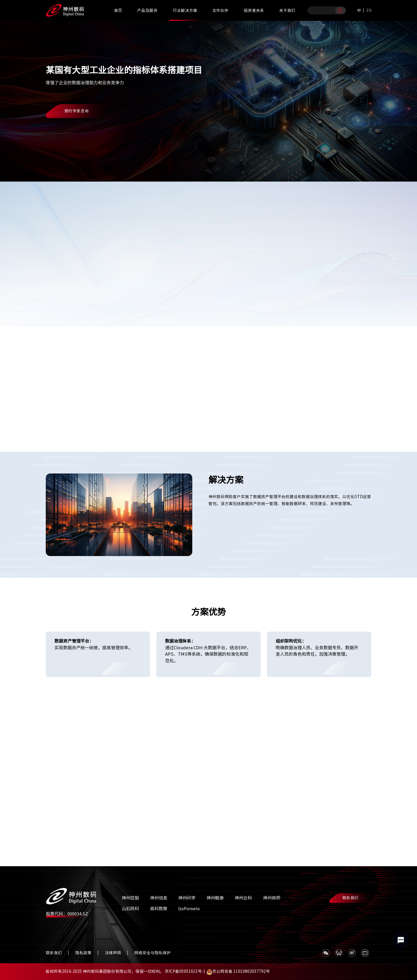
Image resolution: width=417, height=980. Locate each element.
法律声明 (113, 953)
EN (369, 10)
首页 (118, 10)
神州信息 (159, 898)
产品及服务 (147, 10)
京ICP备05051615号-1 (185, 971)
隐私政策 (83, 953)
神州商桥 (272, 898)
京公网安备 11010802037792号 (238, 971)
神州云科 (243, 898)
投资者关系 (254, 10)
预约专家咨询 (76, 111)
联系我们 (350, 898)
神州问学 (187, 898)
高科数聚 (159, 909)
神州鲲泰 (215, 898)
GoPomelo (189, 909)
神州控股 (130, 898)
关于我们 (287, 10)
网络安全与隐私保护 (153, 953)
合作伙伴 (220, 10)
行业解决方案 (185, 10)
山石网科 (130, 909)
